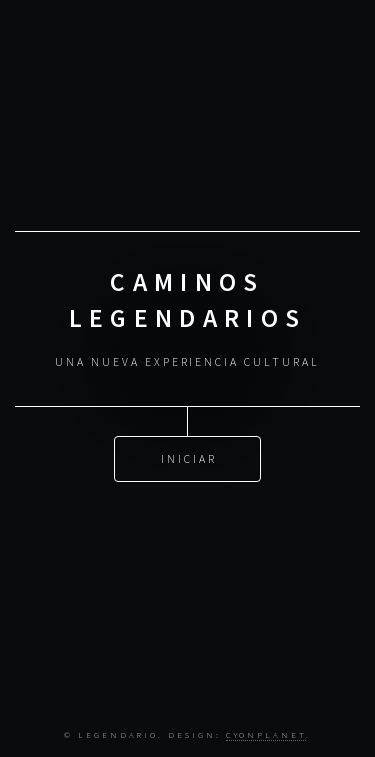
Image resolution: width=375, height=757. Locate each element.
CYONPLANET (266, 734)
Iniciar (189, 457)
